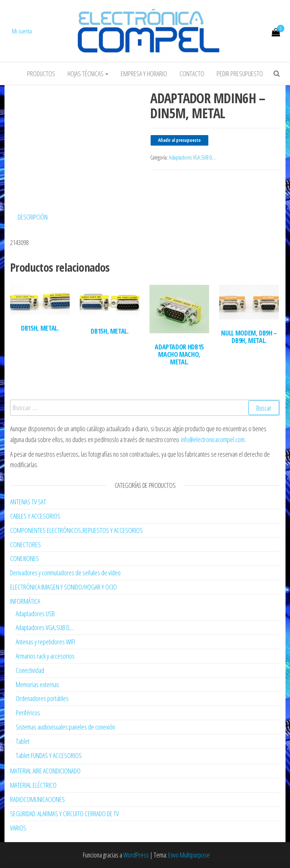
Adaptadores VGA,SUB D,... (193, 157)
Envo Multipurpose (189, 855)
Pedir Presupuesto (240, 74)
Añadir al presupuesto (179, 140)
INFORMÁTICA (25, 601)
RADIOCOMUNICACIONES (37, 799)
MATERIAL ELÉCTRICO (33, 785)
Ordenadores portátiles (42, 698)
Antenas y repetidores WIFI (45, 642)
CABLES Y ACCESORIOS (35, 516)
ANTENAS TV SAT (28, 502)
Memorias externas (37, 684)
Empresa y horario (144, 74)
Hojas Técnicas (88, 74)
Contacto (192, 74)
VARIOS (18, 828)
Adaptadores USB (35, 614)
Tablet (23, 741)
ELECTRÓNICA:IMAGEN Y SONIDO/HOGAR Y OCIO (64, 587)
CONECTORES (25, 545)
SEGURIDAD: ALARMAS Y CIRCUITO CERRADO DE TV (64, 814)
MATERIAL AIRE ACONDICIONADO (45, 771)
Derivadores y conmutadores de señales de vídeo (65, 573)
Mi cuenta (22, 31)
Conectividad (30, 670)
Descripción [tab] (33, 217)
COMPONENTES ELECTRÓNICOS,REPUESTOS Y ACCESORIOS (76, 530)
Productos (41, 74)
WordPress (136, 855)
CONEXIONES (25, 558)
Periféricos (28, 713)
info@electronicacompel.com (213, 439)
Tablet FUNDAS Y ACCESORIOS (49, 755)
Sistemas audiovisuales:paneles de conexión (65, 727)
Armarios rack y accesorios (45, 656)
